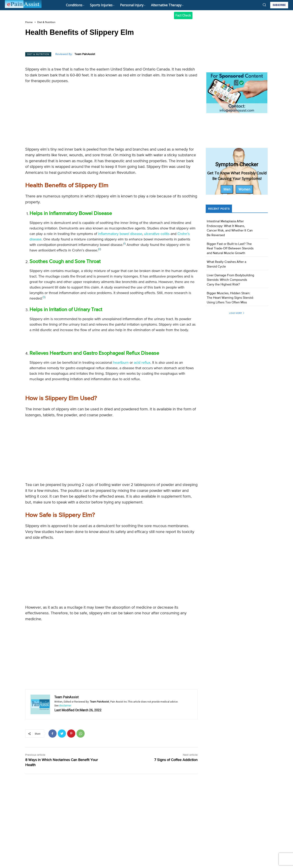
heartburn (121, 363)
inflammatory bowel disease (120, 234)
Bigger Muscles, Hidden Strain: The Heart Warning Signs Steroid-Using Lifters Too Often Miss (230, 298)
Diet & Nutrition (46, 22)
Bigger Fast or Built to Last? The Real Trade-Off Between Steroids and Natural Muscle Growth (230, 249)
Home (29, 22)
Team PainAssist (85, 54)
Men (227, 189)
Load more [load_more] (237, 313)
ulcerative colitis (157, 234)
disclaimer (65, 706)
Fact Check (183, 15)
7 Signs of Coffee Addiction (176, 760)
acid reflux (142, 363)
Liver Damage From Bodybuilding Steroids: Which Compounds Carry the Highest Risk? (230, 280)
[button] (264, 5)
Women (244, 189)
